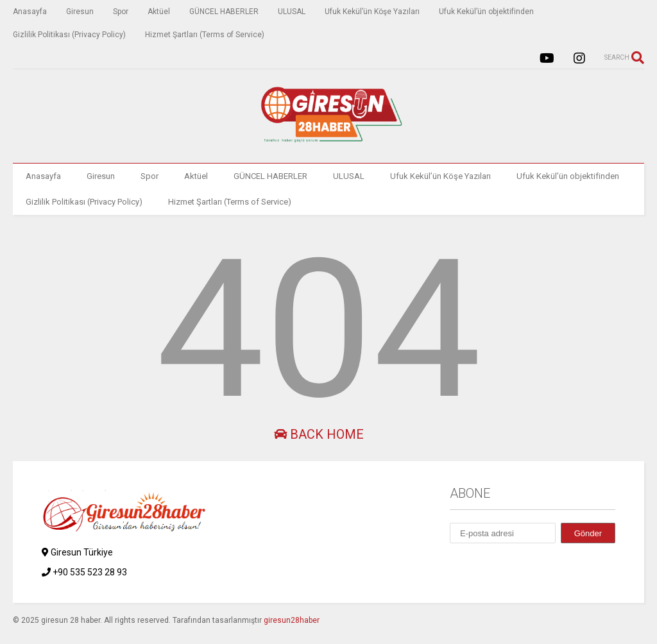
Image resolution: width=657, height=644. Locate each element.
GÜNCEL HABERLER (224, 12)
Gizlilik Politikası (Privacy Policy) (69, 35)
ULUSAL (292, 12)
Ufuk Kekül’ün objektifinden (486, 12)
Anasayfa (30, 12)
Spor (121, 12)
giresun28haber (292, 620)
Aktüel (159, 12)
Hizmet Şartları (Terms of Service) (205, 35)
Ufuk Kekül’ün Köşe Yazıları (372, 12)
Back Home (319, 434)
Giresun (80, 12)
